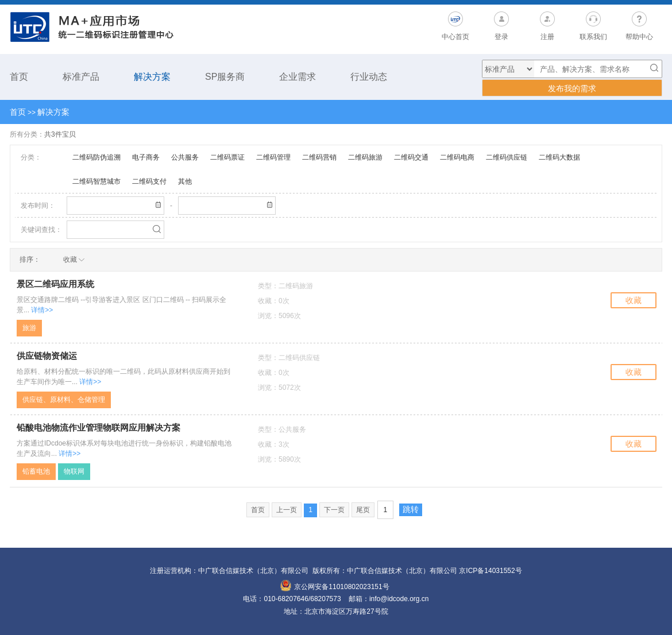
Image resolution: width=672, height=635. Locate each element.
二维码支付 (149, 181)
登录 (501, 37)
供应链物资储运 (47, 356)
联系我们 (593, 37)
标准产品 (81, 77)
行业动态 (369, 77)
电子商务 (146, 157)
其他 (185, 181)
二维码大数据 (559, 157)
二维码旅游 (365, 157)
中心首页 (455, 37)
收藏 (634, 300)
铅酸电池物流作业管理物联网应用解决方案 (99, 428)
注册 (547, 37)
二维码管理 (273, 157)
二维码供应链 (507, 157)
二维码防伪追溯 (96, 157)
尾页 (363, 510)
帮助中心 (639, 37)
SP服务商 (225, 77)
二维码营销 (319, 157)
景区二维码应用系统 (55, 284)
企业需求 (298, 77)
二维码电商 (457, 157)
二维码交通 (411, 157)
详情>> (42, 310)
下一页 (334, 510)
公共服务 (185, 157)
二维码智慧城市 (96, 181)
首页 (19, 77)
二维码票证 (227, 157)
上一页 (287, 510)
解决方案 (152, 77)
